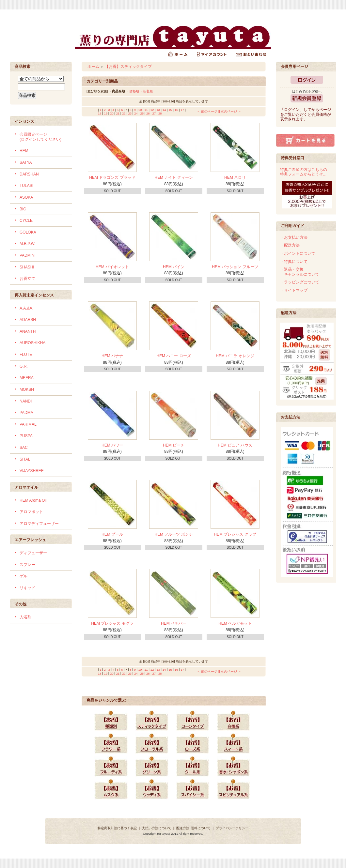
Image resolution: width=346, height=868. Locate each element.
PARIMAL (28, 424)
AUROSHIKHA (32, 343)
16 (176, 110)
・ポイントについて (298, 253)
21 (118, 113)
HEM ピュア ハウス (235, 445)
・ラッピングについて (300, 282)
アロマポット (31, 512)
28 (160, 113)
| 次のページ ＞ (230, 111)
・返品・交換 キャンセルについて (300, 272)
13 (158, 110)
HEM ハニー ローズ (173, 356)
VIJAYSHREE (32, 471)
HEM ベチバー (174, 623)
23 (130, 113)
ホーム (93, 67)
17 (182, 110)
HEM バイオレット (112, 267)
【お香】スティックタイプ (128, 67)
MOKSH (27, 389)
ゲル (24, 576)
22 (124, 113)
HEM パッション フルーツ (235, 267)
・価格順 (133, 91)
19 (106, 113)
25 (142, 113)
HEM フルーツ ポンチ (173, 534)
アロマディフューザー (39, 524)
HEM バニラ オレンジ (235, 356)
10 (140, 110)
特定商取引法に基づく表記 (117, 828)
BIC (23, 209)
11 (146, 110)
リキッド (27, 588)
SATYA (26, 162)
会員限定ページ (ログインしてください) (40, 137)
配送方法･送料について (193, 828)
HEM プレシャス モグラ (112, 623)
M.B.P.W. (27, 244)
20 (112, 113)
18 (100, 113)
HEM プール (112, 534)
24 (136, 113)
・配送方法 (290, 245)
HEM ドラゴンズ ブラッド (112, 177)
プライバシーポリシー (232, 828)
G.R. (24, 366)
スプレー (27, 565)
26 (148, 113)
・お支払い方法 (294, 237)
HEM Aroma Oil (33, 500)
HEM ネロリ (235, 177)
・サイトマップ (294, 290)
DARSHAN (29, 174)
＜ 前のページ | (208, 111)
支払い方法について (157, 828)
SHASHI (27, 267)
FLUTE (26, 355)
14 (164, 110)
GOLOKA (28, 232)
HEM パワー (112, 445)
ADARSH (28, 320)
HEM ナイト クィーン (173, 177)
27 (154, 113)
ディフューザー (33, 553)
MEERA (27, 378)
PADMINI (28, 255)
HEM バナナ (112, 356)
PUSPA (26, 436)
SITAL (25, 459)
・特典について (294, 262)
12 (152, 110)
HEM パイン (174, 267)
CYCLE (26, 221)
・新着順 (146, 91)
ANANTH (28, 331)
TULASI (26, 186)
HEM (24, 151)
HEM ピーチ (174, 445)
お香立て (27, 279)
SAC (24, 448)
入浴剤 (25, 617)
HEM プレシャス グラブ (235, 534)
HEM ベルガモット (235, 623)
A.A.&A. (26, 308)
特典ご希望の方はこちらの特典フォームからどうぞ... (304, 172)
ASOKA (26, 197)
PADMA (26, 413)
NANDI (26, 401)
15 (170, 110)
